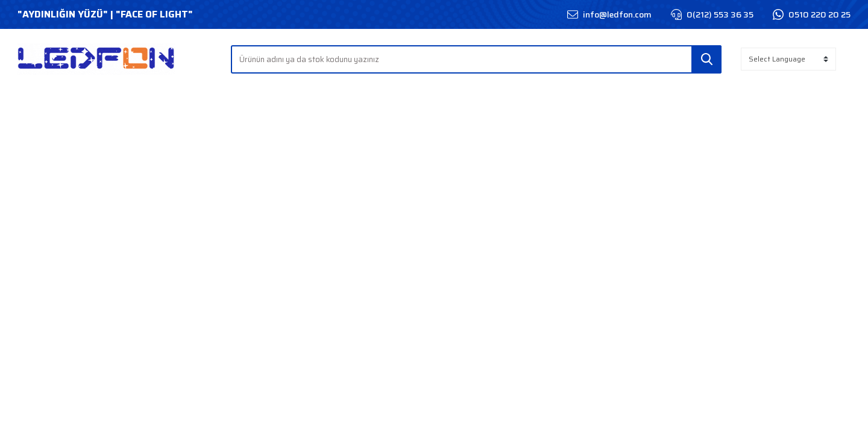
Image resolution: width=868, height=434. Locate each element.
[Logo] (96, 59)
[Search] (476, 59)
